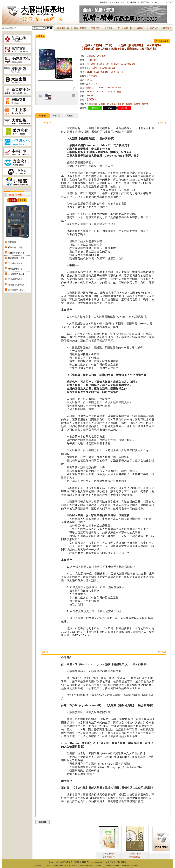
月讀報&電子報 (62, 28)
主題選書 (95, 28)
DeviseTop (134, 865)
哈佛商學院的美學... (17, 253)
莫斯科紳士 (13, 242)
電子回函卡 (145, 2)
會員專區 (109, 28)
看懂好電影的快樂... (17, 285)
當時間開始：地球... (17, 290)
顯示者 (145, 104)
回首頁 (170, 2)
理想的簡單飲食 (15, 279)
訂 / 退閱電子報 (130, 2)
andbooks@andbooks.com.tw (107, 865)
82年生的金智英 (15, 263)
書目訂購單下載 (125, 28)
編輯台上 (141, 28)
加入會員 (115, 2)
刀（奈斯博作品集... (17, 274)
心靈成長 (93, 104)
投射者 (121, 104)
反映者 (129, 104)
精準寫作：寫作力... (17, 247)
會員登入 (104, 2)
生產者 (137, 104)
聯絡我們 (167, 28)
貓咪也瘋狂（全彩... (17, 258)
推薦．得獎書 (80, 28)
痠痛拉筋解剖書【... (17, 269)
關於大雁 (154, 28)
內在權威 (111, 104)
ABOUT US (159, 2)
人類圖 (102, 104)
